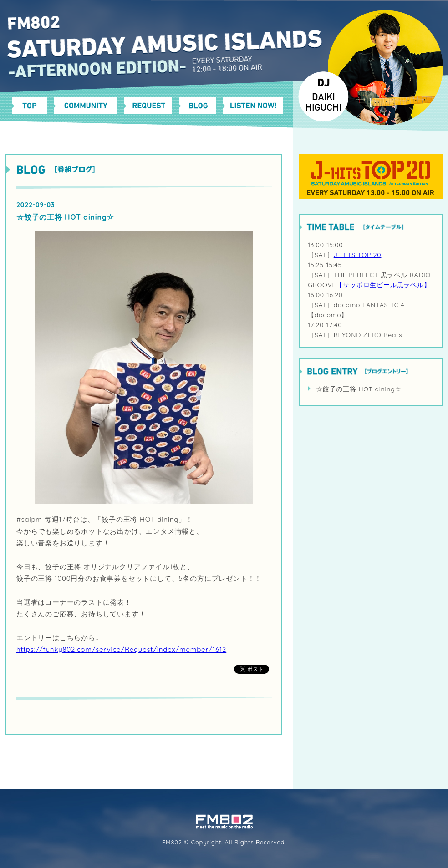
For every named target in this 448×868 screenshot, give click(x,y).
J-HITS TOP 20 (358, 255)
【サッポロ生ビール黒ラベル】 (383, 285)
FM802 (172, 842)
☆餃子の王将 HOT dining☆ (359, 389)
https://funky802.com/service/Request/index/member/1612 (121, 649)
